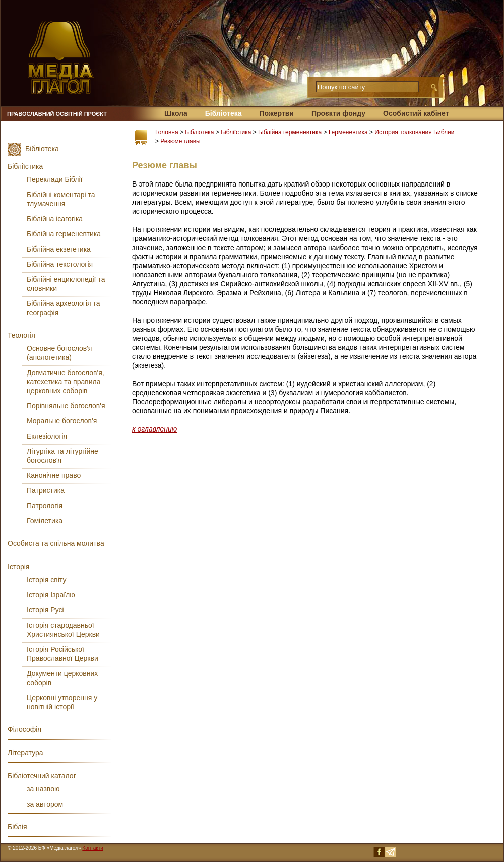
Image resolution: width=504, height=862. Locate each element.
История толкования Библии (414, 132)
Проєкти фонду (338, 113)
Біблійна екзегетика (59, 249)
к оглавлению (154, 429)
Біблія (17, 827)
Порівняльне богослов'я (66, 406)
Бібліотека (224, 113)
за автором (45, 804)
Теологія (21, 335)
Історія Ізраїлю (51, 595)
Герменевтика (348, 132)
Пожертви (276, 113)
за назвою (43, 789)
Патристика (46, 490)
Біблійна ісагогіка (55, 219)
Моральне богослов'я (62, 421)
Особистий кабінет (416, 113)
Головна (167, 132)
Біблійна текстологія (60, 264)
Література (25, 753)
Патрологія (45, 506)
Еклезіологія (47, 436)
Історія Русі (45, 610)
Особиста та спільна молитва (56, 543)
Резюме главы (180, 141)
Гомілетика (45, 521)
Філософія (24, 729)
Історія (18, 567)
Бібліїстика (236, 132)
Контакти (93, 848)
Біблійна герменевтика (290, 132)
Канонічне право (54, 475)
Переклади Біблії (54, 179)
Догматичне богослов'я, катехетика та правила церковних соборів (66, 382)
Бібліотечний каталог (42, 776)
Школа (176, 113)
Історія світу (46, 580)
